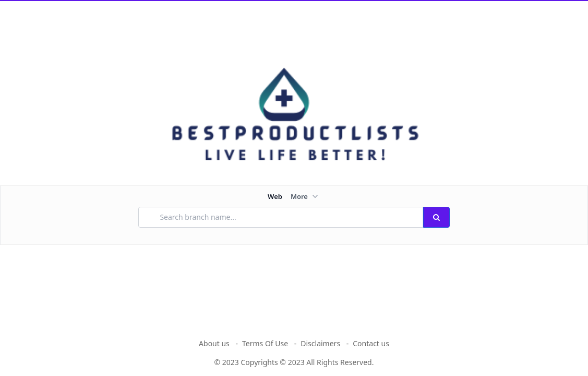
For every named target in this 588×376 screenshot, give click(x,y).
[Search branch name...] (280, 217)
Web (275, 196)
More (305, 196)
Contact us (371, 343)
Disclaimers (320, 343)
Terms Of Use (265, 343)
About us (214, 343)
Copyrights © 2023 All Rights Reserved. (308, 362)
